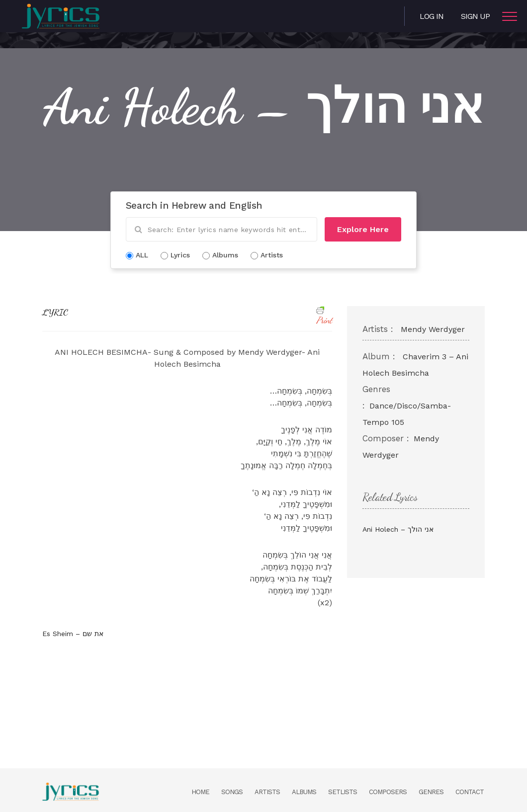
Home (200, 792)
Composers (388, 792)
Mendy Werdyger (433, 329)
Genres (431, 792)
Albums (304, 792)
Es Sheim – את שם (73, 634)
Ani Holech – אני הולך (398, 529)
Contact (470, 792)
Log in (432, 16)
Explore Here (363, 229)
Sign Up (475, 16)
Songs (232, 792)
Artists (267, 792)
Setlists (343, 792)
